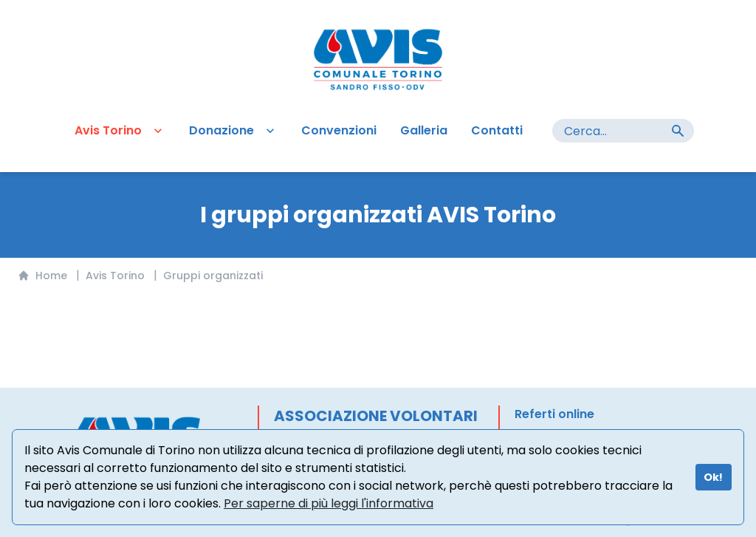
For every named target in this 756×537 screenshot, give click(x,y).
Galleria (424, 130)
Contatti (497, 130)
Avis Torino (120, 130)
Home (42, 276)
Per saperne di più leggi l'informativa (329, 503)
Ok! (713, 477)
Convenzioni (339, 130)
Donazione (233, 130)
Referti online (554, 414)
